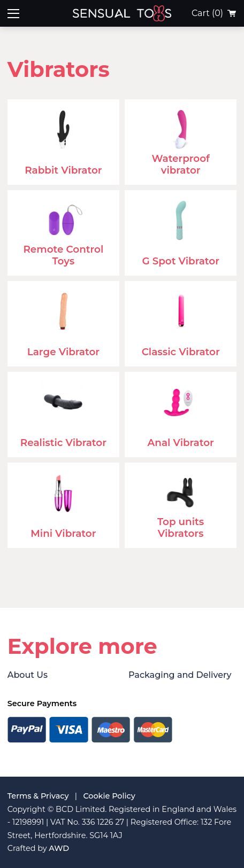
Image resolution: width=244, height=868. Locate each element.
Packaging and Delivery (180, 675)
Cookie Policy (109, 796)
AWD (59, 848)
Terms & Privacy (38, 796)
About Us (28, 675)
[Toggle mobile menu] (13, 13)
